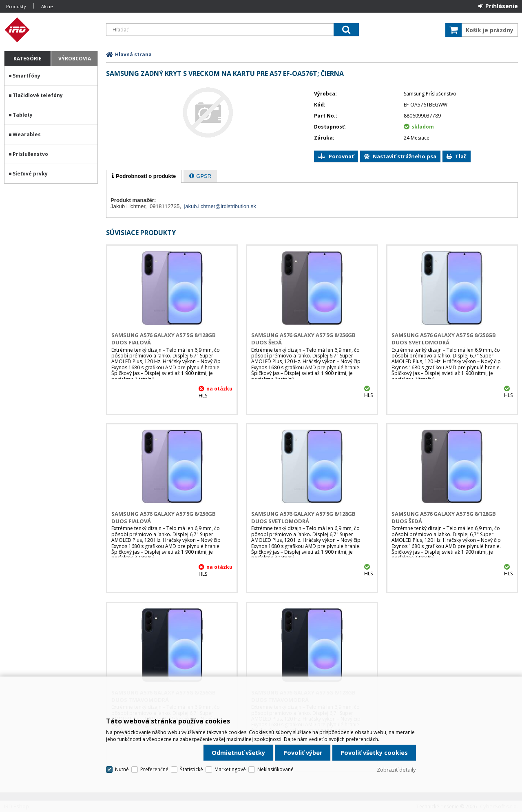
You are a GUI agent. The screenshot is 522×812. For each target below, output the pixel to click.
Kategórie (28, 59)
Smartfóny (27, 76)
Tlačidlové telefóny (38, 95)
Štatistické (191, 769)
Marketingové (230, 769)
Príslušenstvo (30, 154)
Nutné (122, 769)
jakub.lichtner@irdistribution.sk (220, 206)
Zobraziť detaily (396, 770)
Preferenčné (154, 769)
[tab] (144, 176)
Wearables (27, 134)
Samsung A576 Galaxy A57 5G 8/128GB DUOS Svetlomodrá (303, 517)
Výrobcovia (75, 59)
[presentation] (144, 176)
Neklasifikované (275, 769)
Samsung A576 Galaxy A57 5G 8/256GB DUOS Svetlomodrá (444, 339)
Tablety (23, 115)
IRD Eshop (51, 30)
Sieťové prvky (30, 174)
